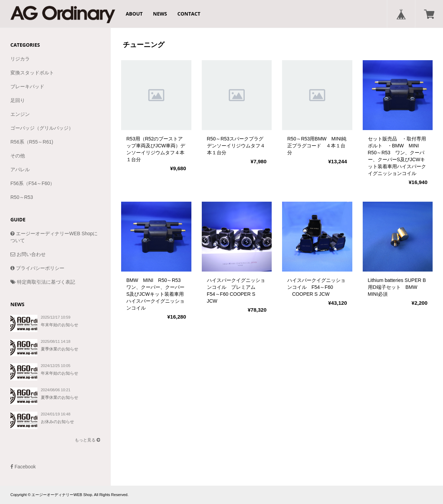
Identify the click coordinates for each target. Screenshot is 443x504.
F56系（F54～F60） (33, 183)
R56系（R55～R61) (32, 142)
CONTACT (189, 14)
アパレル (20, 169)
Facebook (23, 467)
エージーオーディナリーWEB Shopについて (54, 237)
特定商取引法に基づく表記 (43, 282)
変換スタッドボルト (32, 73)
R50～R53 (22, 197)
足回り (18, 100)
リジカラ (20, 59)
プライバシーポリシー (37, 268)
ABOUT (134, 14)
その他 (18, 156)
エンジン (20, 114)
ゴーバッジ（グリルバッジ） (42, 128)
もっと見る (87, 440)
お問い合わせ (28, 254)
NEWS (160, 14)
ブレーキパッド (27, 86)
